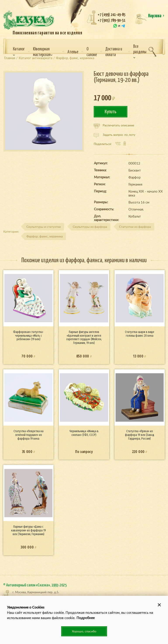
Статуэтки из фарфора (135, 227)
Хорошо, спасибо (84, 631)
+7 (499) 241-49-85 (112, 15)
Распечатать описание (114, 125)
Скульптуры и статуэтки (44, 227)
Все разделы (140, 51)
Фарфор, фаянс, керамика (45, 236)
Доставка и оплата (114, 52)
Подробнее (86, 618)
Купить (111, 112)
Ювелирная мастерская (43, 52)
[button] (159, 605)
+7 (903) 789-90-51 (112, 20)
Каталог (19, 51)
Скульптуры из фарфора (90, 227)
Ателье (73, 52)
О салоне (92, 52)
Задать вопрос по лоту (114, 135)
